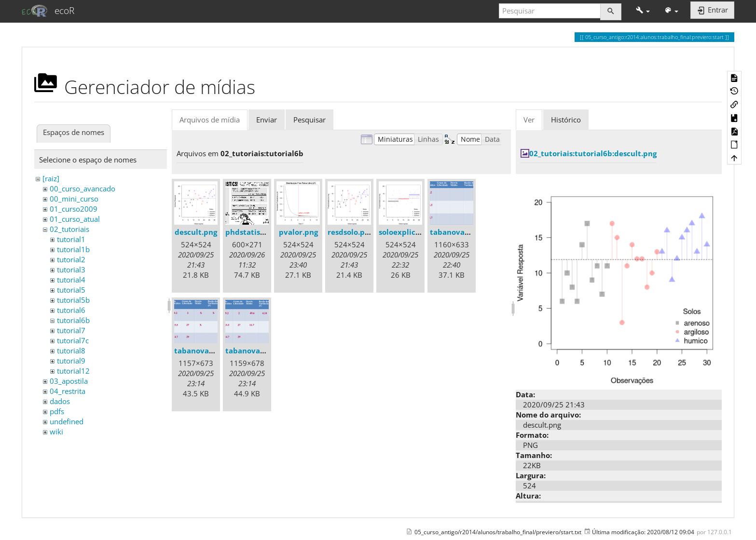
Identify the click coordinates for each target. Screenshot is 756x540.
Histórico (566, 120)
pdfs (57, 411)
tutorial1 (71, 239)
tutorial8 (71, 351)
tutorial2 (71, 259)
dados (60, 401)
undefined (67, 421)
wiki (56, 432)
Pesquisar (309, 120)
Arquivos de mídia (210, 120)
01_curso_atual (75, 219)
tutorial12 (73, 371)
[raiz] (51, 178)
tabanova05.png (204, 351)
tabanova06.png (255, 351)
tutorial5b (73, 300)
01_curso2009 (74, 209)
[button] (643, 11)
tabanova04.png (459, 232)
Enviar (267, 120)
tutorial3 (71, 270)
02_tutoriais (69, 229)
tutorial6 (71, 310)
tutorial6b (73, 320)
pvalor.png (298, 232)
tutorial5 (71, 290)
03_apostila (69, 381)
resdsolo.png (351, 232)
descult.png (196, 232)
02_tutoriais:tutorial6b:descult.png (593, 153)
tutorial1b (73, 249)
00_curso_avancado (82, 189)
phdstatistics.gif (255, 232)
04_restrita (68, 391)
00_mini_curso (74, 199)
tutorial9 (71, 361)
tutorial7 (71, 330)
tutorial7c (73, 340)
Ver (529, 120)
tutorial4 (71, 280)
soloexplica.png (407, 232)
